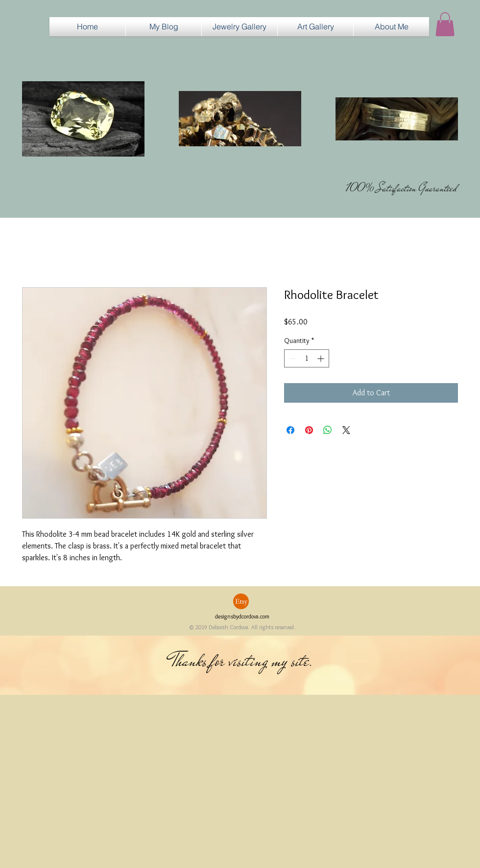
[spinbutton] (307, 358)
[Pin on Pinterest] (309, 430)
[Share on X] (346, 430)
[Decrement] (292, 358)
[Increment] (322, 358)
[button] (240, 27)
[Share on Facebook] (290, 430)
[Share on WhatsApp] (328, 430)
